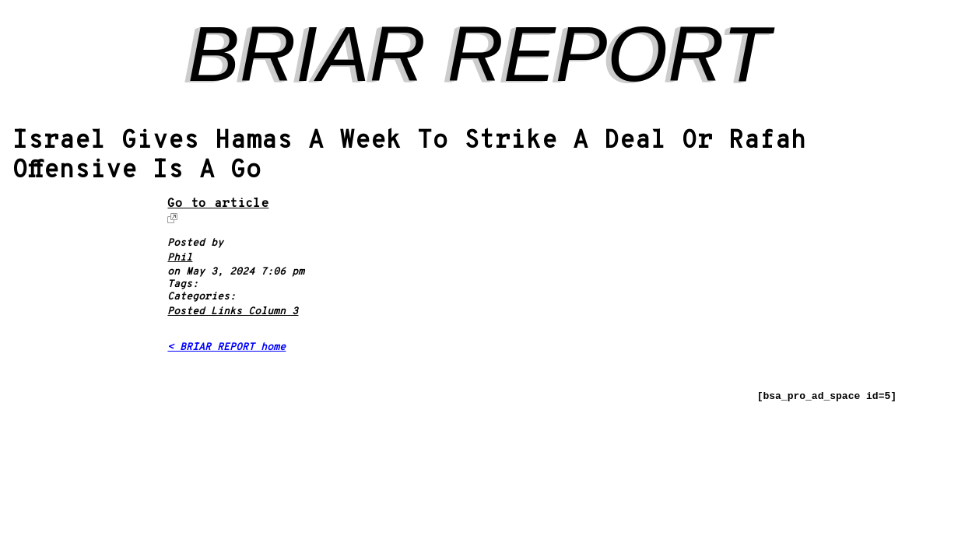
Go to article (218, 205)
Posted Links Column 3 (233, 312)
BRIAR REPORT (479, 54)
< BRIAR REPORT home (226, 348)
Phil (180, 259)
